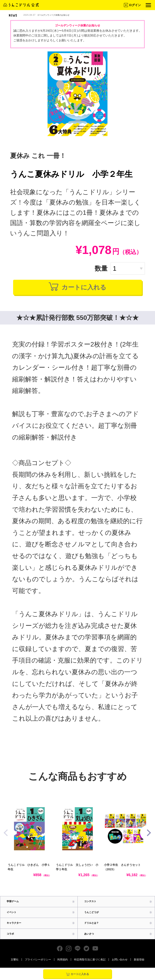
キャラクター (15, 929)
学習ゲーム (13, 907)
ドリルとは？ (92, 929)
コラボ (11, 940)
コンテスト (91, 907)
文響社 (15, 966)
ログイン (132, 5)
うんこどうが (92, 918)
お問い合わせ (120, 966)
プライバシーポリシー (38, 966)
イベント (12, 918)
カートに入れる (78, 290)
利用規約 (63, 966)
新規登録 (139, 966)
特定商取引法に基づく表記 (90, 966)
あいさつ (89, 940)
